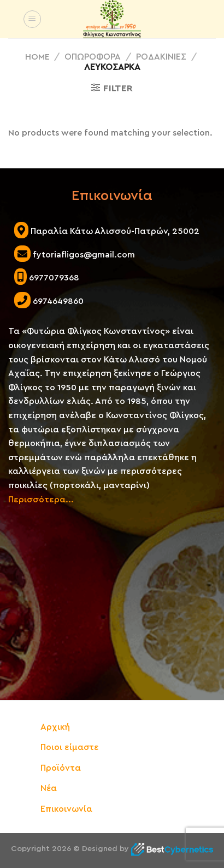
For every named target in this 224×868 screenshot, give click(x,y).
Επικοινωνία (66, 809)
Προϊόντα (61, 768)
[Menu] (32, 19)
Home (37, 57)
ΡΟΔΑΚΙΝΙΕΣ (161, 57)
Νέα (49, 788)
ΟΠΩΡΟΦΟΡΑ (93, 57)
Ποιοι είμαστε (70, 747)
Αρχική (55, 727)
